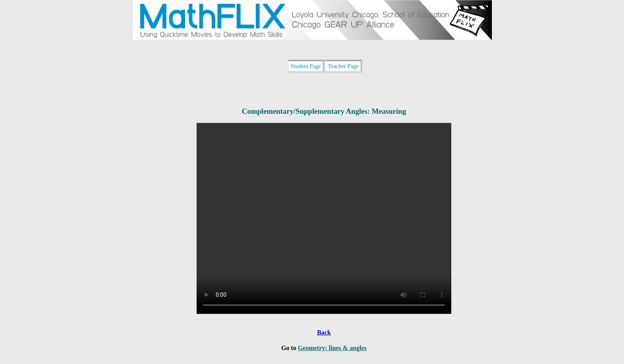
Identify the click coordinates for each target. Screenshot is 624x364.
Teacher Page (343, 66)
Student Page (306, 66)
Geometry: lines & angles (332, 348)
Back (324, 332)
